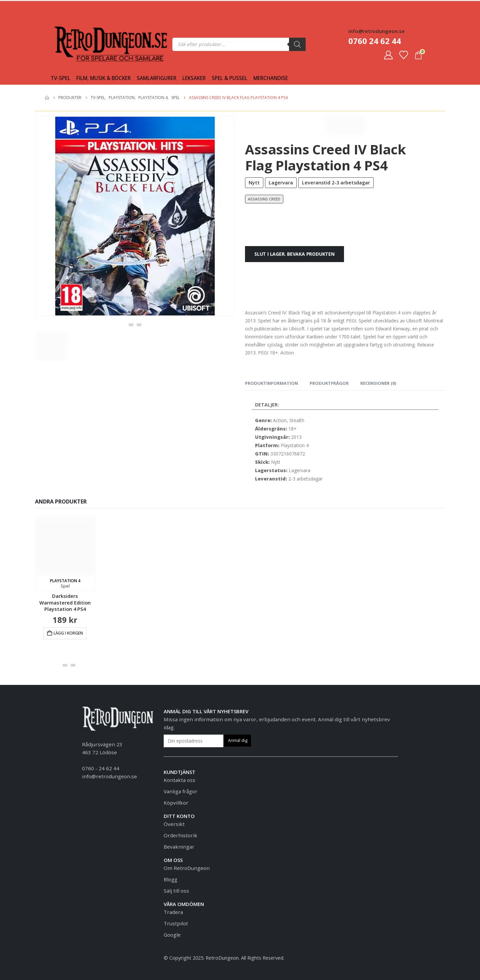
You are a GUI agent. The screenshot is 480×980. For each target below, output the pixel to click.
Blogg (170, 879)
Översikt (174, 824)
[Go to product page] (65, 554)
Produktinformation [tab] (271, 383)
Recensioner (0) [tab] (378, 383)
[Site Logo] (67, 44)
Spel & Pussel (229, 78)
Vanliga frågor (180, 791)
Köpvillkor (176, 803)
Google (172, 935)
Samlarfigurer (156, 78)
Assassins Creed (264, 199)
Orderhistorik (180, 835)
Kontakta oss (179, 780)
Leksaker (194, 78)
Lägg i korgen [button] (68, 633)
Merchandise (271, 78)
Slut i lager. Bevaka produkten (294, 254)
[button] (131, 325)
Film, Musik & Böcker (103, 78)
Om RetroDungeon (187, 868)
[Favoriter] (403, 55)
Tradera (173, 912)
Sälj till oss (176, 891)
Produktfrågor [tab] (329, 383)
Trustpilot (176, 923)
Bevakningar (179, 847)
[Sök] (297, 44)
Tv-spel (60, 78)
